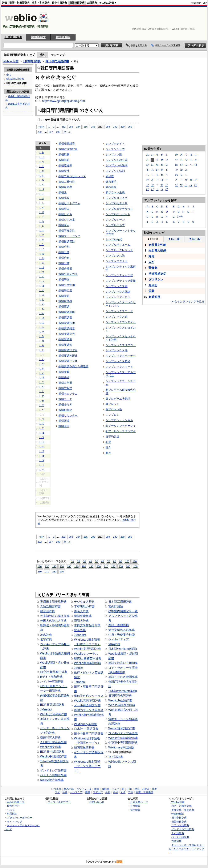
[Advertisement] (194, 20)
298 (58, 542)
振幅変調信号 (67, 334)
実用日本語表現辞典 (53, 602)
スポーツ (98, 792)
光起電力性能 (157, 245)
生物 (108, 792)
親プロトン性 (114, 409)
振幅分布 (64, 258)
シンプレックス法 (117, 350)
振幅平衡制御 (67, 285)
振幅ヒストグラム (69, 203)
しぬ (42, 254)
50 (96, 561)
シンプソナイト (115, 144)
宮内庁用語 (116, 606)
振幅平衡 (64, 280)
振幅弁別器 (65, 383)
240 (128, 566)
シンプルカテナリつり (119, 209)
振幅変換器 (65, 301)
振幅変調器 (65, 317)
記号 (180, 217)
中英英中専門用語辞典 (123, 743)
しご (42, 382)
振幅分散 (64, 252)
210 (106, 566)
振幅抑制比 (65, 410)
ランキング (58, 55)
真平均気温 (112, 437)
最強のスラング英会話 (89, 710)
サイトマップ (15, 822)
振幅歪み (64, 209)
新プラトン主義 (115, 192)
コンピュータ (84, 789)
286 (93, 127)
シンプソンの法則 (117, 165)
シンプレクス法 (115, 256)
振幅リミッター (68, 415)
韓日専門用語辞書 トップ (19, 55)
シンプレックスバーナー (121, 356)
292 (40, 542)
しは (42, 267)
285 (85, 127)
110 (134, 561)
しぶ (42, 442)
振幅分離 (64, 263)
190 (91, 566)
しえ (42, 166)
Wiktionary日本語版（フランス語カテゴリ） (87, 766)
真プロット (112, 404)
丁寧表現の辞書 (84, 606)
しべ (42, 447)
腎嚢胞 (153, 268)
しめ (42, 304)
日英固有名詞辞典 (120, 696)
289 (115, 127)
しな (42, 244)
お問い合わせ (97, 802)
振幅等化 (64, 160)
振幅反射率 (65, 187)
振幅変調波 (65, 345)
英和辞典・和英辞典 (183, 810)
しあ (42, 152)
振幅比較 (64, 198)
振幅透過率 (65, 165)
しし (42, 203)
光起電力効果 (157, 250)
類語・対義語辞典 (20, 3)
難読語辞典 (48, 611)
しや (42, 313)
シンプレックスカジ (118, 297)
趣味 (88, 792)
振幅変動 (64, 372)
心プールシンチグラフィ (121, 426)
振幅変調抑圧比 (68, 356)
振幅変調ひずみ (68, 350)
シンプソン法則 (115, 171)
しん (42, 359)
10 (72, 561)
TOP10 (153, 239)
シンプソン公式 (115, 149)
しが (42, 364)
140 (54, 566)
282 (63, 537)
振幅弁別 (64, 377)
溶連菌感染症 (157, 274)
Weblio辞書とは (16, 802)
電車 (97, 789)
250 (135, 566)
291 (130, 127)
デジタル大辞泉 (84, 602)
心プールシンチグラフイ (121, 431)
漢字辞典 (114, 644)
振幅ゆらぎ (65, 405)
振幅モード (65, 399)
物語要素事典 (83, 616)
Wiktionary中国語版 (121, 747)
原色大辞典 (81, 611)
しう (42, 162)
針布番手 (111, 182)
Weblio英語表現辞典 (122, 705)
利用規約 (12, 814)
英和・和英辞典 (41, 3)
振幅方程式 (65, 388)
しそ (42, 217)
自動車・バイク (110, 789)
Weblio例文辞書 (51, 747)
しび (42, 437)
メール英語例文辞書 (87, 705)
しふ (42, 276)
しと (42, 240)
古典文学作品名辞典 (87, 625)
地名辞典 (46, 635)
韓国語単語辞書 (84, 748)
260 (40, 571)
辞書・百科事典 (144, 792)
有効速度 (154, 297)
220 (113, 566)
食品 (115, 792)
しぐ (42, 373)
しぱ (42, 456)
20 (79, 561)
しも (42, 309)
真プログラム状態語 (118, 399)
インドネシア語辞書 (53, 770)
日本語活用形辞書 (120, 602)
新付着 (110, 176)
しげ (42, 378)
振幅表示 (64, 225)
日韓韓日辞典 (77, 3)
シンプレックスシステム (121, 322)
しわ (42, 350)
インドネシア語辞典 (183, 829)
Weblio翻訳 (178, 814)
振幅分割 (64, 247)
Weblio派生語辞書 (120, 700)
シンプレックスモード (119, 367)
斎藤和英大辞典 (50, 738)
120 (40, 566)
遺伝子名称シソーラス (89, 696)
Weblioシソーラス (86, 654)
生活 (65, 792)
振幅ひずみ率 (67, 220)
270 (47, 571)
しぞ (42, 405)
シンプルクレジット (118, 214)
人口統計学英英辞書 (53, 742)
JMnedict (46, 709)
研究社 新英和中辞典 (54, 672)
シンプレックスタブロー (121, 345)
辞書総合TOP (199, 3)
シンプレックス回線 (118, 292)
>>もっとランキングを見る (188, 302)
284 (78, 537)
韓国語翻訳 (63, 37)
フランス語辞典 (180, 825)
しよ (42, 323)
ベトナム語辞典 (180, 837)
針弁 (108, 448)
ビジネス (56, 789)
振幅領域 (64, 421)
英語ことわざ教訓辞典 (123, 677)
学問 (155, 789)
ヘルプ (11, 810)
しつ (42, 231)
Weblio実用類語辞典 (87, 649)
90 (121, 561)
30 (84, 561)
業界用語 (69, 789)
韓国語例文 (38, 37)
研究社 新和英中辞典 (88, 658)
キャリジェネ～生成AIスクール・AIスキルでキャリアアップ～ (186, 849)
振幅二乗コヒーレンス (72, 176)
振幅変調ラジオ (68, 361)
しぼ (42, 451)
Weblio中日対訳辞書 (54, 756)
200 (99, 566)
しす (42, 208)
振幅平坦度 (65, 290)
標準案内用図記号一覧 (123, 611)
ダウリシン (156, 279)
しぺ (42, 470)
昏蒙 (151, 291)
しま (42, 290)
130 (47, 566)
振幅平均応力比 (68, 274)
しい (42, 157)
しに (42, 249)
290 (123, 127)
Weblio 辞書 (11, 61)
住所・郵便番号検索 (122, 635)
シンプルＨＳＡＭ (117, 198)
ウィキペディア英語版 (123, 733)
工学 (129, 789)
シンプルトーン (115, 220)
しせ (42, 212)
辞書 (5, 3)
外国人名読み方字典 (53, 621)
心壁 (108, 442)
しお (42, 171)
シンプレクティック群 (119, 275)
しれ (42, 341)
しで (42, 424)
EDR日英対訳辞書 (52, 705)
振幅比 (63, 192)
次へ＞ (67, 542)
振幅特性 (64, 171)
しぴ (42, 460)
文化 (57, 792)
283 (71, 537)
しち (42, 226)
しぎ (42, 369)
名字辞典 (46, 639)
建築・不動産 (142, 789)
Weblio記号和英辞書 (54, 714)
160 (69, 566)
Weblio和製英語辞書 (87, 701)
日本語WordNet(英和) (123, 691)
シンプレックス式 (117, 317)
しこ (42, 194)
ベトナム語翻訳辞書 (53, 775)
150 (62, 566)
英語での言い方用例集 (123, 663)
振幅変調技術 (67, 323)
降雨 (151, 256)
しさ (42, 198)
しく (42, 185)
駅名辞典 (80, 630)
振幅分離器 (65, 269)
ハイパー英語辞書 (52, 682)
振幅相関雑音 (67, 144)
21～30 (195, 239)
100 (127, 561)
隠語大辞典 (81, 621)
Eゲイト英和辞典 (52, 677)
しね (42, 258)
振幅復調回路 (67, 242)
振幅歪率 (64, 426)
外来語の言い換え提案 (55, 616)
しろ (42, 345)
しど (42, 428)
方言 (131, 792)
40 (91, 561)
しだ (42, 410)
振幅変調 (64, 307)
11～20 (174, 239)
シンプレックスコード (119, 311)
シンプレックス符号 (118, 361)
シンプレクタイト (117, 261)
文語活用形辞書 (50, 606)
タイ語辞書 (116, 757)
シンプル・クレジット (119, 250)
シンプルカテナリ (117, 203)
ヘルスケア (76, 792)
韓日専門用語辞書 (57, 61)
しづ (42, 419)
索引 (43, 55)
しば (42, 433)
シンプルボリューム (118, 245)
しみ (42, 295)
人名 (123, 792)
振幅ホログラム (68, 394)
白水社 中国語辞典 (86, 729)
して (42, 235)
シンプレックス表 (117, 286)
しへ (42, 281)
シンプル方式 (114, 239)
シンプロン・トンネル (119, 420)
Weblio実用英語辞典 (87, 663)
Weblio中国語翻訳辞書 (123, 738)
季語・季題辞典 (119, 625)
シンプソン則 (114, 154)
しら (42, 327)
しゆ (42, 318)
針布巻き (111, 187)
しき (42, 180)
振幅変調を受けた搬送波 (74, 366)
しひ (42, 272)
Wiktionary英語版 (85, 724)
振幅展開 (64, 154)
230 (121, 566)
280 (54, 571)
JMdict (78, 668)
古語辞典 (92, 3)
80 (115, 561)
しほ (42, 286)
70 (109, 561)
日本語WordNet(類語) (123, 649)
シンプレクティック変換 (121, 281)
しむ (42, 300)
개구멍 (153, 285)
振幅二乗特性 (67, 182)
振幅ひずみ (65, 214)
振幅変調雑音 (67, 328)
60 (103, 561)
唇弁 (108, 453)
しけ (42, 189)
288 (108, 127)
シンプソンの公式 (117, 160)
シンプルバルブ (115, 225)
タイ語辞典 (178, 833)
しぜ (42, 401)
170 (76, 566)
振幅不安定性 (67, 231)
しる (42, 336)
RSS (119, 862)
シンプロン (112, 415)
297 (51, 542)
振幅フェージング (69, 236)
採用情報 (135, 810)
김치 (151, 262)
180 (84, 566)
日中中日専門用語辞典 (89, 734)
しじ (42, 391)
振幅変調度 (65, 339)
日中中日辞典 (60, 3)
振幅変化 (64, 296)
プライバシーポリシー (20, 818)
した (42, 222)
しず (42, 396)
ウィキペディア (119, 639)
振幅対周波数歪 (68, 149)
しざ (42, 387)
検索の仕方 (13, 806)
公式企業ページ (139, 802)
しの (42, 263)
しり (42, 332)
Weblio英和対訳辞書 (122, 728)
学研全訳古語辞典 (52, 780)
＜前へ (41, 537)
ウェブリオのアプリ (59, 802)
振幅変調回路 (67, 312)
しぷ (42, 465)
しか (42, 176)
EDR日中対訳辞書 (52, 752)
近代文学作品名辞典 (122, 630)
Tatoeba (79, 682)
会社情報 (135, 806)
